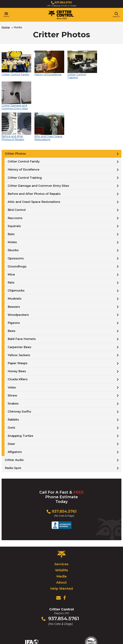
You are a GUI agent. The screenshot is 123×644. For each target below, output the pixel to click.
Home (6, 27)
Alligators (15, 418)
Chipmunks (16, 257)
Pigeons (14, 289)
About (61, 548)
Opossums (16, 224)
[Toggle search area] (116, 15)
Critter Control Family (24, 127)
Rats (11, 248)
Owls (11, 394)
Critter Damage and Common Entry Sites (38, 152)
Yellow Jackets (19, 321)
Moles (12, 208)
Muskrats (15, 265)
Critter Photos (15, 120)
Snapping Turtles (20, 402)
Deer (11, 410)
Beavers (14, 273)
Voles (12, 353)
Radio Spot (13, 434)
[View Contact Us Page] (58, 564)
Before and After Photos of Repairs (34, 160)
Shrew (12, 361)
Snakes (13, 369)
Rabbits (13, 386)
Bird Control (17, 176)
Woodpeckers (18, 281)
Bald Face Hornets (22, 305)
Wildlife (62, 536)
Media (61, 542)
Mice (11, 240)
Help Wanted (62, 554)
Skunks (13, 216)
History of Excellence (24, 135)
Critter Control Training (25, 144)
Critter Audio (14, 426)
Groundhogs (17, 232)
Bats (11, 200)
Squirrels (14, 192)
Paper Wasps (18, 329)
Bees (12, 297)
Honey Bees (17, 337)
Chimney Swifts (19, 378)
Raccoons (15, 184)
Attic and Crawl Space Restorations (34, 168)
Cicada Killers (18, 345)
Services (61, 530)
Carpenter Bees (19, 313)
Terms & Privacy (88, 635)
